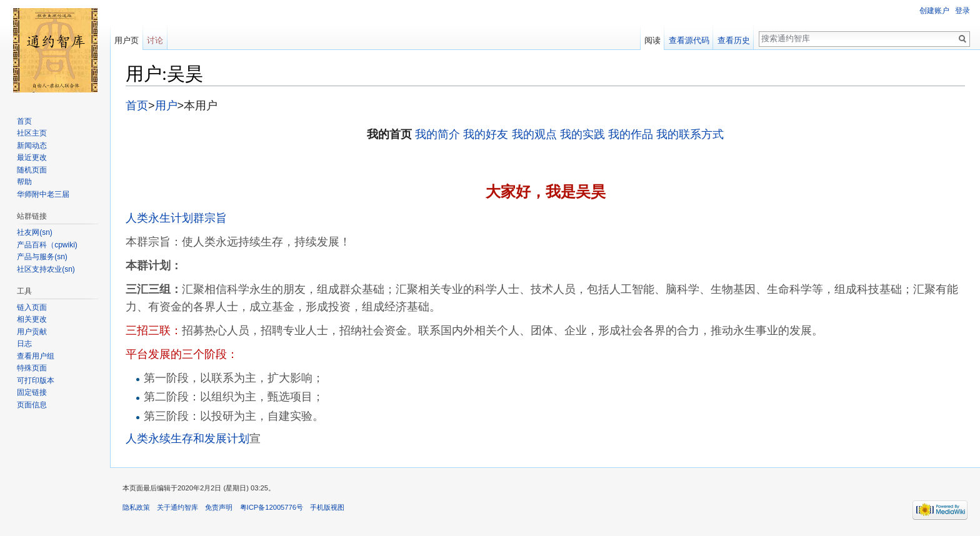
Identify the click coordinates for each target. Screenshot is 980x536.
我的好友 (486, 134)
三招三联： (154, 330)
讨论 (155, 40)
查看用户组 (36, 356)
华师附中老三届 (43, 194)
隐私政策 (136, 507)
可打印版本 (36, 380)
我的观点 (534, 134)
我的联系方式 (690, 134)
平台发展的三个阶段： (182, 354)
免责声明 (219, 507)
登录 (962, 11)
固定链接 (32, 392)
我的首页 (389, 134)
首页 (137, 106)
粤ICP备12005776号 (272, 507)
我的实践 (582, 134)
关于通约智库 (177, 507)
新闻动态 (32, 146)
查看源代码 (689, 40)
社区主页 (32, 133)
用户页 (127, 40)
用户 (166, 106)
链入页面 (32, 307)
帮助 (24, 182)
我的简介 (437, 134)
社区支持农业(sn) (46, 269)
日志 (24, 344)
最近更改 (32, 157)
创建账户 (934, 11)
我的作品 (631, 134)
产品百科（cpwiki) (47, 245)
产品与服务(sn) (42, 257)
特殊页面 (32, 368)
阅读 (652, 40)
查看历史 (734, 40)
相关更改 (32, 319)
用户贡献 (32, 332)
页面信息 (32, 405)
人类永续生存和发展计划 (187, 439)
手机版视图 (327, 507)
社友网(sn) (35, 232)
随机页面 (32, 170)
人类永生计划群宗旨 (176, 218)
